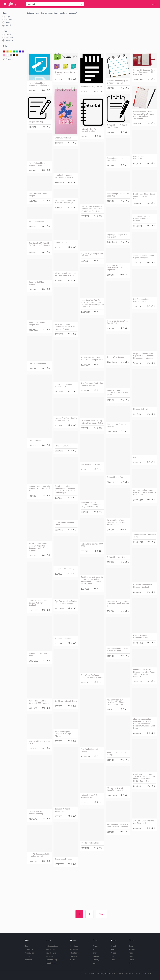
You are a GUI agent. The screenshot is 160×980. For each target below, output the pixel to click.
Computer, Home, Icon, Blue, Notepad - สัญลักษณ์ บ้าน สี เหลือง (40, 488)
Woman (96, 956)
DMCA (137, 974)
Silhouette (9, 38)
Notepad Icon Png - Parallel (92, 86)
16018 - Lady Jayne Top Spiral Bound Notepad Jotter (92, 358)
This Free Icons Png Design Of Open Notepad (92, 384)
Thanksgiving (75, 953)
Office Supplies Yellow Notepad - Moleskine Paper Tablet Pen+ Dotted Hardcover (144, 673)
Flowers (132, 949)
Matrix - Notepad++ (36, 221)
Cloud (114, 946)
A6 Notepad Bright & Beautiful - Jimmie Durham (118, 789)
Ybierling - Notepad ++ (37, 363)
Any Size (9, 25)
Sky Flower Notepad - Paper (66, 701)
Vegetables (29, 953)
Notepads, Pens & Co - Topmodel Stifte (90, 796)
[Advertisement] (92, 34)
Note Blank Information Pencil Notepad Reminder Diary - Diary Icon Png (91, 505)
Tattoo (131, 963)
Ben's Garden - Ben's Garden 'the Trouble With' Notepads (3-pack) (65, 327)
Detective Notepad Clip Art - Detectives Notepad (118, 82)
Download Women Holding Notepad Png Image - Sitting (92, 422)
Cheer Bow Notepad (63, 138)
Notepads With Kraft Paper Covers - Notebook (118, 650)
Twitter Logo (51, 949)
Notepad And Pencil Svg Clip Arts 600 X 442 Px (66, 419)
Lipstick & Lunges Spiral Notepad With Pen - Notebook (38, 603)
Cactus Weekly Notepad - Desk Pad (65, 524)
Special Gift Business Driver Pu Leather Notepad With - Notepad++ (144, 72)
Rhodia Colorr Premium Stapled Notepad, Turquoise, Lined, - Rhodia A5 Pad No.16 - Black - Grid (145, 778)
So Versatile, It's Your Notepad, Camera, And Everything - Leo (116, 522)
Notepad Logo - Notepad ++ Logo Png (118, 195)
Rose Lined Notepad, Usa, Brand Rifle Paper (118, 322)
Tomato (28, 956)
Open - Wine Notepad (116, 357)
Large (8, 17)
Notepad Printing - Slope (117, 557)
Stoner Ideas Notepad (63, 859)
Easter (73, 960)
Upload (155, 4)
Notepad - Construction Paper (38, 655)
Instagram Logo (52, 946)
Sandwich (29, 949)
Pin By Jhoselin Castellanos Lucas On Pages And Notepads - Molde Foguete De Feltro (39, 547)
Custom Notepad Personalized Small (141, 637)
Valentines (74, 956)
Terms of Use (147, 974)
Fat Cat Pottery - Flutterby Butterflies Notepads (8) (65, 201)
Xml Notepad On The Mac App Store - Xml (144, 822)
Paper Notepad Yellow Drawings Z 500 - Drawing (39, 702)
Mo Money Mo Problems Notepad (117, 425)
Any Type (9, 40)
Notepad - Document (63, 446)
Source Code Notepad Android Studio (63, 385)
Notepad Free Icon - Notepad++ (141, 157)
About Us (120, 974)
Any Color (10, 59)
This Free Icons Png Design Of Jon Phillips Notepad (66, 602)
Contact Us (129, 974)
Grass (114, 953)
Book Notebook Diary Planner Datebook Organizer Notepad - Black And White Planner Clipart (66, 489)
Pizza (27, 946)
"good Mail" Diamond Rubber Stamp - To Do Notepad (142, 219)
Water (131, 956)
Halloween (74, 949)
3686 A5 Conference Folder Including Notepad (39, 855)
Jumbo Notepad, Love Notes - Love (145, 536)
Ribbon (131, 960)
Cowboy (96, 960)
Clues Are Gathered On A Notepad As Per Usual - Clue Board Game (145, 492)
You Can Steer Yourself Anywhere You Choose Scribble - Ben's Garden (116, 702)
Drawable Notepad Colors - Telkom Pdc (65, 73)
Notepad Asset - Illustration (91, 464)
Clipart (8, 35)
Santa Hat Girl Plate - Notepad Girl (37, 283)
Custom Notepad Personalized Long (36, 813)
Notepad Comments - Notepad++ (116, 159)
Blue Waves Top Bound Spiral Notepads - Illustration (92, 676)
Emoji (131, 946)
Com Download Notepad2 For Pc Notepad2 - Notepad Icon (39, 245)
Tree (113, 960)
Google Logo (51, 963)
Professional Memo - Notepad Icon (37, 324)
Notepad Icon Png (36, 122)
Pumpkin (29, 960)
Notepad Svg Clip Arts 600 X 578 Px (92, 545)
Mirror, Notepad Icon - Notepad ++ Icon (37, 164)
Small (8, 22)
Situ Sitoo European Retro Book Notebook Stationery (117, 826)
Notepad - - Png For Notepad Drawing (89, 130)
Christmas (74, 946)
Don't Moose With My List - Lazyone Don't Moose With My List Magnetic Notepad (91, 209)
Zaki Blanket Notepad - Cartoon (90, 750)
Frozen (95, 946)
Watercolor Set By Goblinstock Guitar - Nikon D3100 (117, 393)
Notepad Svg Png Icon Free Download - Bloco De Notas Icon (118, 604)
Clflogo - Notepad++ (63, 242)
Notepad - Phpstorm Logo (65, 569)
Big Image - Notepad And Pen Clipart (117, 236)
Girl (94, 949)
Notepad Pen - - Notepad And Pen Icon (117, 126)
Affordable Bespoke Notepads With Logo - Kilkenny (63, 734)
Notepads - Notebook (63, 638)
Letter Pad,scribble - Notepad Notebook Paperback (115, 267)
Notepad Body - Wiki (141, 409)
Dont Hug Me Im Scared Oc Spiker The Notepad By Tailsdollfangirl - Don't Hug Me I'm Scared (92, 580)
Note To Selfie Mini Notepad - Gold (39, 742)
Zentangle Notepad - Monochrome (63, 810)
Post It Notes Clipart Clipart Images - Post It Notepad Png (144, 196)
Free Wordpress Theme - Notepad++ (38, 195)
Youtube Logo (51, 953)
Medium (9, 20)
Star (113, 956)
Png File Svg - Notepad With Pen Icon (92, 255)
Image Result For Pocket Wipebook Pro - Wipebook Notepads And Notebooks (144, 356)
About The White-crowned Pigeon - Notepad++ (144, 257)
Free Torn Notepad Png (90, 843)
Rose (131, 953)
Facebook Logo (52, 956)
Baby (95, 953)
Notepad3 (137, 457)
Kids (94, 963)
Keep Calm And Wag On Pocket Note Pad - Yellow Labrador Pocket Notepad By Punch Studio (92, 303)
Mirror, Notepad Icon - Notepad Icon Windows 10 (39, 84)
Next (101, 914)
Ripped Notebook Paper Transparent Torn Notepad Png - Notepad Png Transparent (144, 115)
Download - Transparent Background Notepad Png (65, 176)
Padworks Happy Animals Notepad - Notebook (143, 586)
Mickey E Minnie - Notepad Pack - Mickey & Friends (65, 274)
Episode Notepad (35, 440)
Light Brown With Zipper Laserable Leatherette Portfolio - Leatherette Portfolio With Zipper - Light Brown (144, 724)
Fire (113, 949)
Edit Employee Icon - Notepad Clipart (141, 300)
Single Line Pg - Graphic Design (117, 754)
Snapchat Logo (52, 960)
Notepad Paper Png (115, 477)
